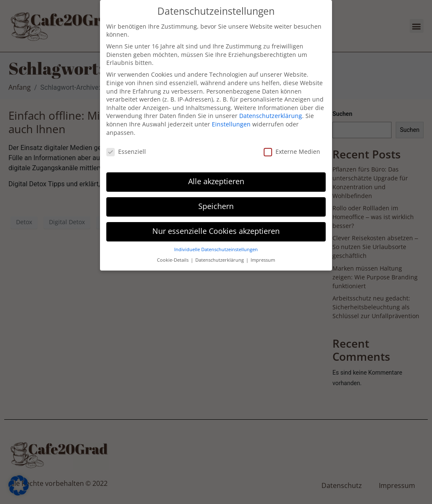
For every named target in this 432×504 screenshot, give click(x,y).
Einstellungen (231, 119)
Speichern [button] (216, 201)
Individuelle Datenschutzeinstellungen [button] (216, 244)
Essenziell (126, 146)
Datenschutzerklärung (271, 110)
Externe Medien (292, 146)
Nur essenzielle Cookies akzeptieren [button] (216, 226)
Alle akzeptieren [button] (216, 176)
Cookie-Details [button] (173, 255)
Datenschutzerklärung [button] (220, 255)
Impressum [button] (263, 255)
